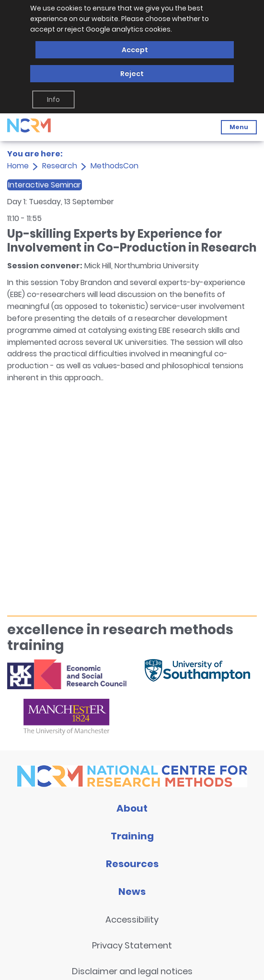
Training (132, 836)
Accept (135, 50)
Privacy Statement (132, 945)
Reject (132, 74)
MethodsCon (115, 166)
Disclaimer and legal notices (132, 971)
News (132, 892)
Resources (132, 864)
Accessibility (132, 919)
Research (60, 166)
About (132, 808)
